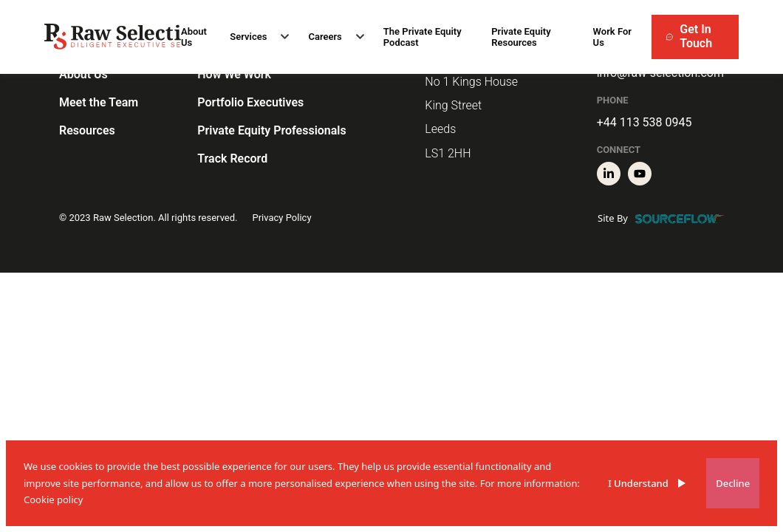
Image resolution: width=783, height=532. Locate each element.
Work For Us (612, 37)
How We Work (234, 74)
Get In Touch (689, 36)
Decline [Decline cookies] (733, 483)
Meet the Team (99, 102)
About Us (194, 37)
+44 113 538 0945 (644, 122)
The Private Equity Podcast (423, 37)
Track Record (232, 158)
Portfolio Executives (250, 102)
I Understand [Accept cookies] (638, 483)
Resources (87, 130)
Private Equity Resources (521, 37)
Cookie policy (53, 499)
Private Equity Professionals (271, 130)
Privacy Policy (282, 218)
